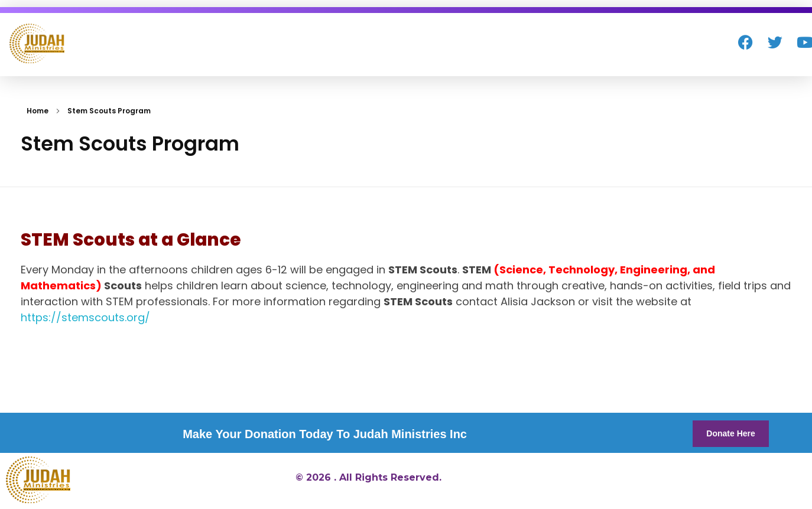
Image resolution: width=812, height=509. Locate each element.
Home (38, 111)
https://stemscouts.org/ (85, 317)
